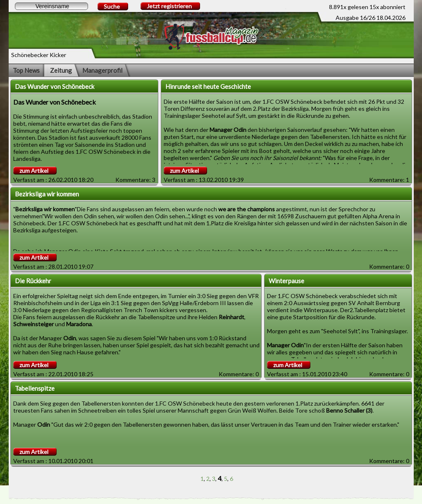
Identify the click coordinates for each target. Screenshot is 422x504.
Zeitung (61, 70)
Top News (26, 70)
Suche (112, 6)
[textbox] (51, 6)
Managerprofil (102, 70)
